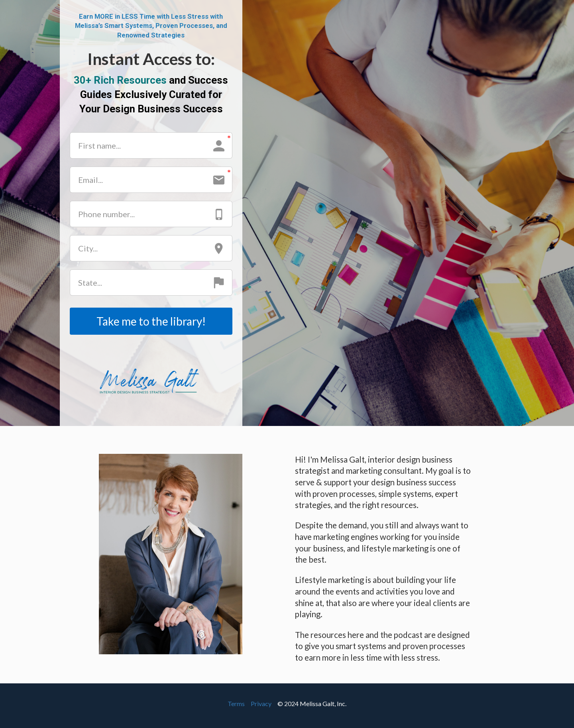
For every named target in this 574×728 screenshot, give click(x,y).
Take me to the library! (151, 321)
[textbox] (151, 95)
